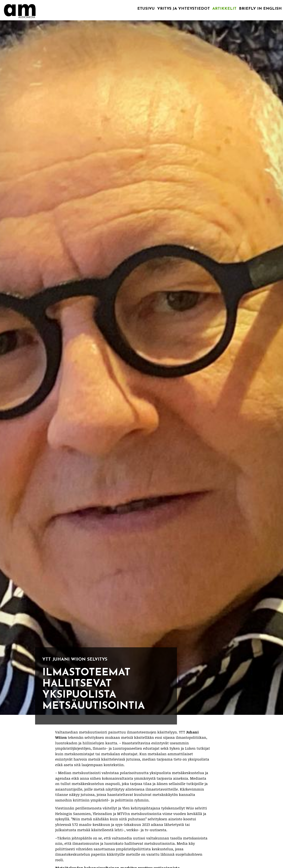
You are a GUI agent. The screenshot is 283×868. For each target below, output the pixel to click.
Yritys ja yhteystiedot (184, 9)
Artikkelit (224, 9)
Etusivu (146, 9)
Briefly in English (260, 9)
